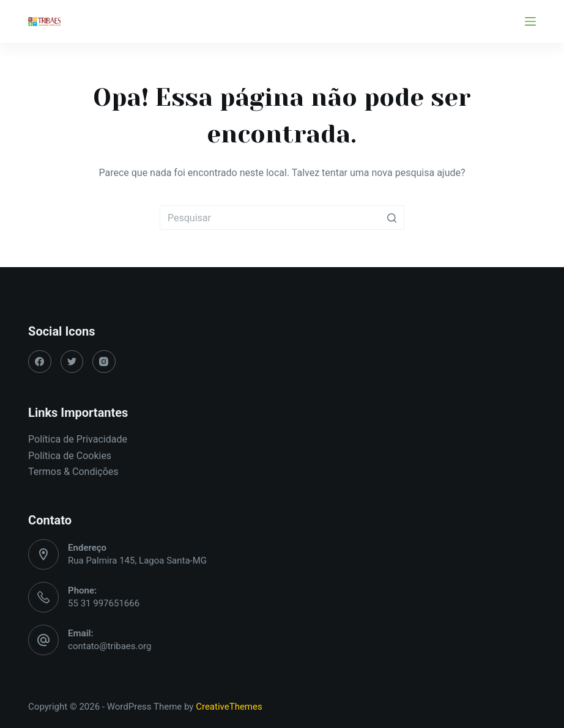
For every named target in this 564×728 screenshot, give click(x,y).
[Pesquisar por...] (282, 218)
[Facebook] (40, 362)
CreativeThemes (229, 707)
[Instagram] (104, 362)
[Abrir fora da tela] (530, 21)
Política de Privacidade (78, 439)
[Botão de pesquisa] (392, 218)
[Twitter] (72, 362)
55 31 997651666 (104, 603)
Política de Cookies (70, 456)
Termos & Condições (73, 472)
